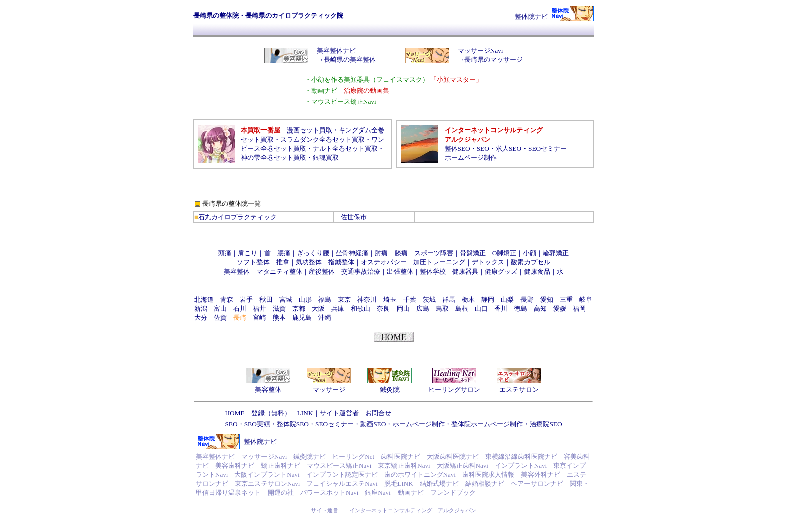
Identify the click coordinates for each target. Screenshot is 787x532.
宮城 (286, 299)
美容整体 (237, 271)
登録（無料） (271, 413)
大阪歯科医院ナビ (453, 456)
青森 (227, 299)
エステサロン (519, 390)
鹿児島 (302, 317)
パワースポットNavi (329, 493)
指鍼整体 (341, 262)
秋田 (266, 299)
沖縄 (325, 317)
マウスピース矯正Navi (339, 465)
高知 (540, 308)
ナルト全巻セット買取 (345, 148)
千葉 (410, 299)
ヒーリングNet (353, 456)
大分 (201, 317)
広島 (423, 308)
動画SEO (373, 424)
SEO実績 (257, 424)
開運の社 (281, 493)
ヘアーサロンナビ (537, 484)
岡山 (403, 308)
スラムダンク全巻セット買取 (322, 139)
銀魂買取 (326, 157)
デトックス (488, 262)
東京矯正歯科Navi (404, 465)
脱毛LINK (399, 484)
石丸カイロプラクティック (237, 217)
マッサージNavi (481, 50)
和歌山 (361, 308)
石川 (240, 308)
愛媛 (560, 308)
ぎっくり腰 (313, 253)
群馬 (449, 299)
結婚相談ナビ (485, 484)
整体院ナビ (531, 16)
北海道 (204, 299)
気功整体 (309, 262)
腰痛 (284, 253)
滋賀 (279, 308)
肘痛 (381, 253)
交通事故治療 (361, 271)
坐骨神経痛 (352, 253)
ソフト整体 (253, 262)
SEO (483, 148)
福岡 (579, 308)
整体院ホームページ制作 (487, 424)
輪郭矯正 (556, 253)
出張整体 (400, 271)
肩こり (248, 253)
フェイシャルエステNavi (342, 484)
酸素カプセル (531, 262)
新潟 (201, 308)
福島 (325, 299)
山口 (481, 308)
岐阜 (586, 299)
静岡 (488, 299)
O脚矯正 (505, 253)
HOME (235, 413)
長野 (527, 299)
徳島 (520, 308)
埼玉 (390, 299)
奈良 (383, 308)
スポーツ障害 (434, 253)
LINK (305, 413)
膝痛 (401, 253)
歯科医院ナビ (401, 456)
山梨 (507, 299)
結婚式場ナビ (439, 484)
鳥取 (442, 308)
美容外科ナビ (541, 475)
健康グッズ (501, 271)
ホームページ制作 (471, 157)
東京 (344, 299)
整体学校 (433, 271)
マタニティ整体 (279, 271)
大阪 (318, 308)
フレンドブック (453, 493)
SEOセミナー (547, 148)
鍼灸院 (390, 390)
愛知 (547, 299)
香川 (501, 308)
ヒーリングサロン (454, 390)
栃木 (468, 299)
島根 (462, 308)
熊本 (279, 317)
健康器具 (465, 271)
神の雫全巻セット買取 (274, 157)
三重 (566, 299)
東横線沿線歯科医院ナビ (521, 456)
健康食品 (537, 271)
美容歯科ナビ (235, 465)
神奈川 (367, 299)
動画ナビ (411, 493)
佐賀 (220, 317)
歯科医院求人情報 (488, 475)
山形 (305, 299)
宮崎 (259, 317)
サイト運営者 (339, 413)
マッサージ (329, 390)
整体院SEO (293, 424)
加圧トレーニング (439, 262)
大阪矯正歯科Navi (463, 465)
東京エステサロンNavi (267, 484)
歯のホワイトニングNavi (420, 475)
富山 (220, 308)
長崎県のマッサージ (494, 59)
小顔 (530, 253)
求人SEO (509, 148)
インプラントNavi (521, 465)
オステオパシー (384, 262)
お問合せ (378, 413)
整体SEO (457, 148)
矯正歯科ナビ (281, 465)
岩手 (246, 299)
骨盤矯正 (473, 253)
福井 (259, 308)
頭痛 (225, 253)
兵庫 (338, 308)
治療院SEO (546, 424)
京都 (299, 308)
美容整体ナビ (336, 50)
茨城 (429, 299)
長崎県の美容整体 (350, 59)
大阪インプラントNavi (267, 475)
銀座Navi (378, 493)
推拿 (283, 262)
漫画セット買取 (309, 130)
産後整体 (322, 271)
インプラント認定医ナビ (342, 475)
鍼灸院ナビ (309, 456)
